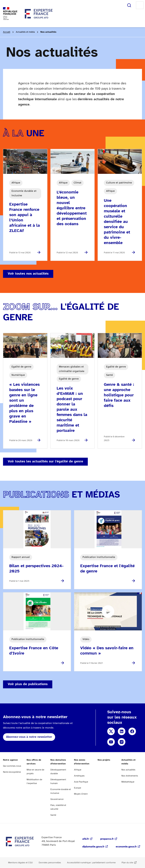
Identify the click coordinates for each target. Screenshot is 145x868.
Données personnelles (50, 863)
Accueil (7, 32)
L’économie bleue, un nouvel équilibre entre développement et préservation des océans (72, 208)
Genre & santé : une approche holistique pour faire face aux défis (119, 395)
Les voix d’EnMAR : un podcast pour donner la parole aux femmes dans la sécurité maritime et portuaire (72, 410)
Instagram (122, 742)
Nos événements (130, 776)
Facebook (132, 731)
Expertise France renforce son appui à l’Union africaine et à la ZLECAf (25, 218)
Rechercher (129, 5)
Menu (140, 5)
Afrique (78, 770)
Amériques (79, 776)
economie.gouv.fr (126, 847)
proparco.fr (107, 839)
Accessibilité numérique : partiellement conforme (91, 863)
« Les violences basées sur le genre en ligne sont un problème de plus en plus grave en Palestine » (24, 403)
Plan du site (127, 863)
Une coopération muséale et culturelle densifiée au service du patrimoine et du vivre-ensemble (117, 222)
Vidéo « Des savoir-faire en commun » (107, 651)
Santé (53, 815)
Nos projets (104, 760)
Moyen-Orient (81, 794)
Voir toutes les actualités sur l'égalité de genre (45, 462)
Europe (78, 788)
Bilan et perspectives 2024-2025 (36, 569)
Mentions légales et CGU (20, 863)
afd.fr (86, 839)
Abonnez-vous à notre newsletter (29, 737)
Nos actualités (128, 770)
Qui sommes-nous (12, 766)
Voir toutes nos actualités (28, 274)
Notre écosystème (12, 772)
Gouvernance (57, 799)
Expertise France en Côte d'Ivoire (34, 651)
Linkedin (122, 731)
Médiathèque (128, 782)
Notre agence (10, 760)
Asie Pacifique (81, 782)
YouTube (111, 742)
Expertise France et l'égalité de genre (107, 569)
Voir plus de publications (28, 684)
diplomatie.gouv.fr (93, 847)
